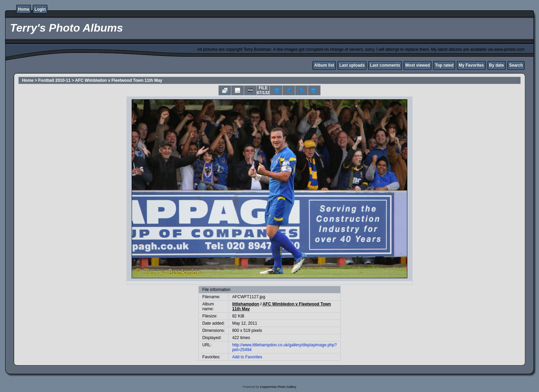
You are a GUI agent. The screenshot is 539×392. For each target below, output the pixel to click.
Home (24, 9)
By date (497, 65)
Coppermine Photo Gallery (278, 387)
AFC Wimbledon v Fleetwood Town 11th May (119, 80)
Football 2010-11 (54, 80)
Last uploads (352, 65)
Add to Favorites (247, 357)
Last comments (385, 65)
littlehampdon (246, 304)
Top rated (444, 65)
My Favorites (471, 65)
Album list (324, 65)
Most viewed (417, 65)
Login (40, 9)
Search (516, 65)
